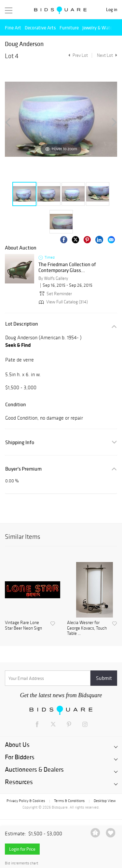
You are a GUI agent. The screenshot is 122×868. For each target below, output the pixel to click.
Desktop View (105, 801)
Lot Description (22, 324)
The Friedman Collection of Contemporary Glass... (67, 267)
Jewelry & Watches (101, 28)
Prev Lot (77, 55)
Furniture (69, 28)
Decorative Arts (40, 28)
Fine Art (13, 28)
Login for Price (22, 849)
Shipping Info (20, 442)
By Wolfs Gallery (53, 278)
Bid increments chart (21, 863)
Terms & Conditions (69, 801)
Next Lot (107, 55)
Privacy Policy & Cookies (26, 801)
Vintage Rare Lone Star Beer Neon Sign (23, 626)
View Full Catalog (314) (63, 302)
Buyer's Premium (23, 469)
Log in (112, 10)
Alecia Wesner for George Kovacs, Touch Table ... (87, 628)
